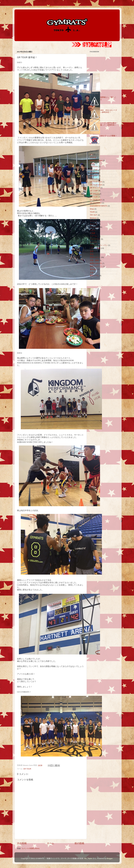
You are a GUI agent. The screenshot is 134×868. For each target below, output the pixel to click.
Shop (92, 209)
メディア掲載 (95, 248)
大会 (92, 272)
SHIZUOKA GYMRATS (99, 206)
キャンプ (93, 224)
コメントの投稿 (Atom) (30, 848)
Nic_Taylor (88, 858)
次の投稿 (22, 843)
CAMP (92, 164)
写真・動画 (94, 260)
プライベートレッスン (99, 245)
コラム (93, 230)
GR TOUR (27, 769)
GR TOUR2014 (96, 203)
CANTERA (94, 167)
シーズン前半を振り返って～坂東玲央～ (108, 124)
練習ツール (94, 276)
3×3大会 (93, 157)
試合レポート (95, 257)
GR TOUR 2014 (96, 182)
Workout (93, 218)
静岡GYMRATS (96, 263)
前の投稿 (79, 843)
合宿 (92, 251)
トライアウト (95, 239)
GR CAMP (94, 170)
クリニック (94, 227)
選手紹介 (93, 269)
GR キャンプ (95, 188)
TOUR (92, 212)
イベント (93, 221)
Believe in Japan (96, 160)
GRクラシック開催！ (109, 136)
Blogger (110, 858)
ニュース (93, 242)
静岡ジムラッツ (96, 266)
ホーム (51, 843)
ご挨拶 (93, 233)
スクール (93, 236)
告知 (92, 254)
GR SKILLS (94, 194)
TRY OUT (94, 215)
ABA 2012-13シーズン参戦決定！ (109, 111)
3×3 (91, 154)
